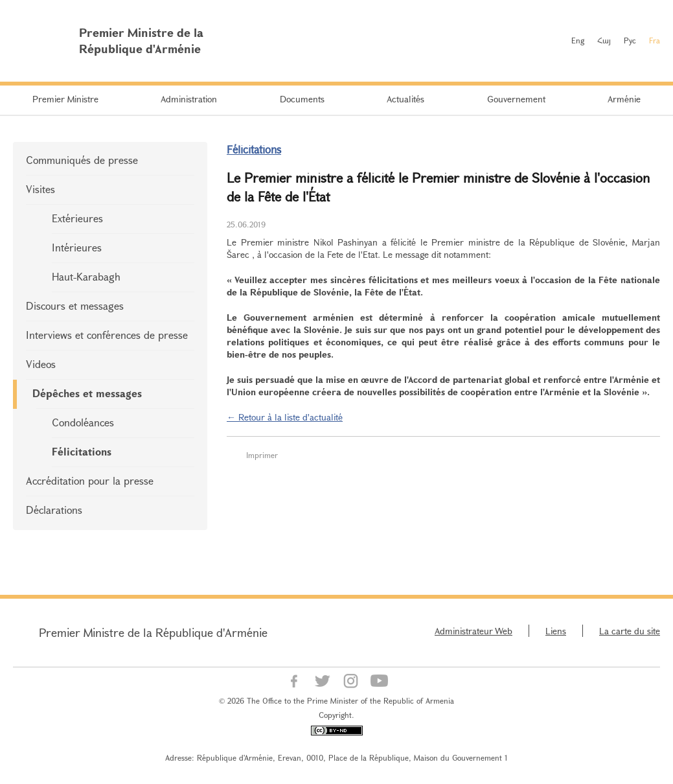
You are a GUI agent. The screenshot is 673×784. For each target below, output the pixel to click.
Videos (41, 364)
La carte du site (630, 631)
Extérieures (77, 218)
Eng (578, 40)
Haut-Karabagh (86, 276)
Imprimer (262, 455)
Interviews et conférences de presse (107, 335)
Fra (655, 40)
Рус (630, 40)
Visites (40, 189)
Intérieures (77, 247)
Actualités (405, 99)
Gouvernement (516, 99)
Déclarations (54, 510)
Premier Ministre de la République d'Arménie (153, 632)
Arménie (624, 99)
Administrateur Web (473, 631)
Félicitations (82, 451)
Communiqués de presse (82, 160)
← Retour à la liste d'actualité (285, 417)
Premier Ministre (65, 99)
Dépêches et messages (87, 393)
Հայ (604, 40)
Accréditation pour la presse (90, 480)
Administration (189, 99)
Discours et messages (75, 306)
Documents (302, 99)
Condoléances (83, 422)
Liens (556, 631)
